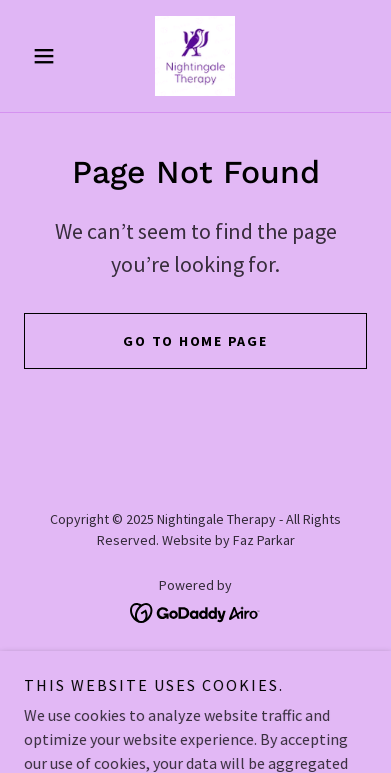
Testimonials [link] (196, 694)
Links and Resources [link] (195, 668)
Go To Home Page (195, 341)
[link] (195, 56)
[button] (49, 56)
